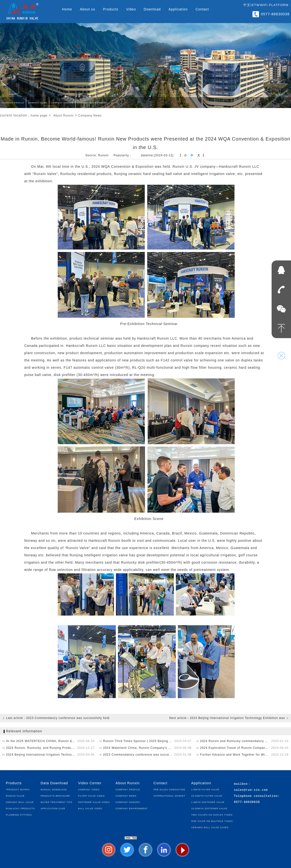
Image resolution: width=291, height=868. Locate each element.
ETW (256, 5)
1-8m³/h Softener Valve (208, 802)
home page (39, 116)
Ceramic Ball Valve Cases (210, 827)
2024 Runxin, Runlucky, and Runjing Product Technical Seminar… (50, 748)
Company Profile (13, 102)
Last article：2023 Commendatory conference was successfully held (58, 718)
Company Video (89, 789)
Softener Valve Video (94, 802)
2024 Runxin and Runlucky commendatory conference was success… (244, 741)
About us (87, 9)
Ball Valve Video (90, 808)
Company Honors (62, 102)
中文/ (247, 5)
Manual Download (54, 789)
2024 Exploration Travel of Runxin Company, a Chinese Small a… (244, 748)
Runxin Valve (15, 796)
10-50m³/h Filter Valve (207, 796)
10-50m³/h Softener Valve (209, 808)
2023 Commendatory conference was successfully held (145, 755)
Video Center (90, 783)
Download (152, 9)
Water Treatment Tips (56, 802)
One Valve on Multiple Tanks (212, 821)
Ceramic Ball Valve (20, 802)
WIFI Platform (274, 5)
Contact (202, 9)
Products (111, 9)
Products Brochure (55, 796)
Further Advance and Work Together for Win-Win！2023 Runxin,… (244, 755)
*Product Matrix (18, 789)
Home (67, 9)
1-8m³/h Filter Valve (205, 789)
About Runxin (64, 116)
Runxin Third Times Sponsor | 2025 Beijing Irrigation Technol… (147, 741)
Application (178, 9)
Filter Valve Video (91, 796)
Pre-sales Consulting (169, 789)
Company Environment (92, 102)
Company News (38, 102)
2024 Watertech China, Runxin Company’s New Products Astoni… (147, 748)
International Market (169, 796)
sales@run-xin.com (251, 790)
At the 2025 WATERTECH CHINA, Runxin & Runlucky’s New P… (50, 741)
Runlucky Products (20, 808)
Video (131, 9)
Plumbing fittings (19, 814)
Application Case (53, 808)
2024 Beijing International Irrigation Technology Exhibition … (50, 755)
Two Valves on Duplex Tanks (212, 814)
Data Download (54, 783)
